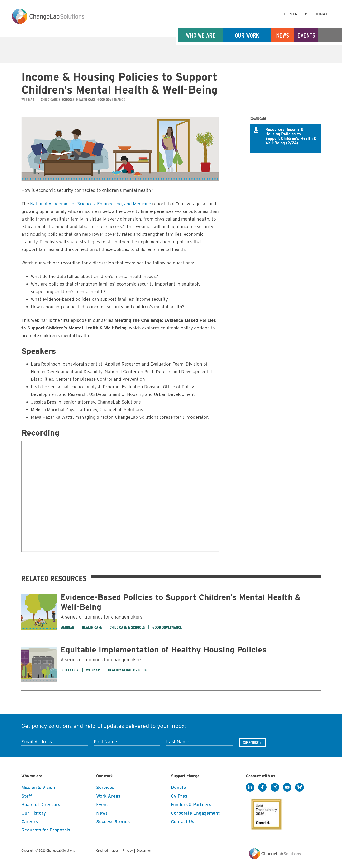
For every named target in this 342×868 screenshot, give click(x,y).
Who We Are (201, 35)
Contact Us (296, 14)
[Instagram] (275, 787)
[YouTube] (287, 787)
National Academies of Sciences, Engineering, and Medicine (91, 204)
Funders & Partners (191, 805)
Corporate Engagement (195, 813)
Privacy (128, 851)
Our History (34, 813)
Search (330, 35)
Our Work (247, 35)
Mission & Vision (38, 787)
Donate (322, 14)
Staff (27, 796)
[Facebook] (262, 787)
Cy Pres (179, 796)
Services (105, 787)
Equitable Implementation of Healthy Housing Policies (164, 650)
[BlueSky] (299, 787)
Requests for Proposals (46, 830)
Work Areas (108, 796)
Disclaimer (144, 851)
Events (306, 35)
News (283, 35)
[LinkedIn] (250, 787)
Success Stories (113, 822)
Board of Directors (41, 805)
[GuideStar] (266, 813)
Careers (30, 822)
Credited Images (107, 851)
